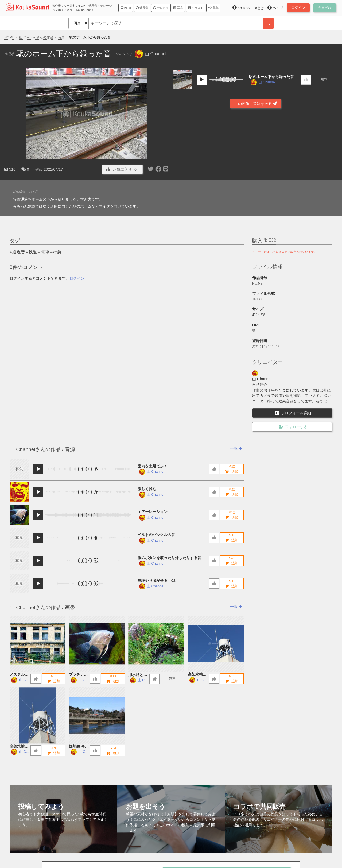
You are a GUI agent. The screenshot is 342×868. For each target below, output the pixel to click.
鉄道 (33, 252)
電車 (45, 252)
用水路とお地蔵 (138, 675)
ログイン (77, 278)
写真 (178, 8)
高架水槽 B (197, 675)
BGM (126, 8)
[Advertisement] (255, 158)
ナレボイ (161, 8)
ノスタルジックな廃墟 (19, 675)
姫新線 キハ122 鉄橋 (79, 747)
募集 (213, 8)
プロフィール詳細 (293, 413)
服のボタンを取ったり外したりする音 (169, 558)
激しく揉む (147, 489)
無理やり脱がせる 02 (157, 581)
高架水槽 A (19, 747)
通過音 (19, 252)
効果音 (142, 8)
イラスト (196, 8)
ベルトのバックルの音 (156, 535)
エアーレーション (153, 512)
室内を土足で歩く (153, 466)
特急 (57, 252)
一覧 (236, 448)
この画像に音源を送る (255, 104)
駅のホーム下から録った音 (271, 77)
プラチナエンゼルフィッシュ (78, 675)
